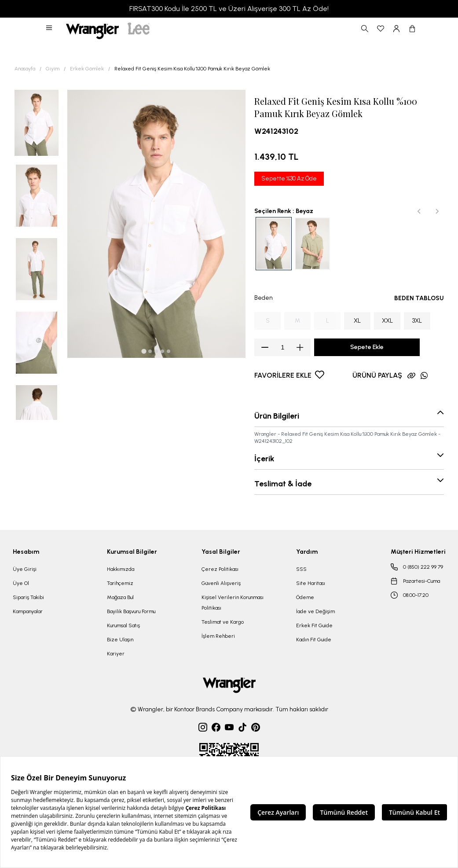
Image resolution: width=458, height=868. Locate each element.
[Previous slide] (419, 211)
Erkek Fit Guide (314, 625)
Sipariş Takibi (28, 597)
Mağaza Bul (120, 597)
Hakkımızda (121, 569)
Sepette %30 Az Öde (289, 178)
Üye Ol (21, 583)
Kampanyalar (28, 611)
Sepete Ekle (367, 347)
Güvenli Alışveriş (221, 583)
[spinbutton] (282, 347)
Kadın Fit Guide (314, 640)
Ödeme (305, 597)
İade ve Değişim (315, 611)
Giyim (53, 69)
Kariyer (116, 654)
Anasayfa (25, 69)
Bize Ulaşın (120, 640)
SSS (301, 569)
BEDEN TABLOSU (419, 298)
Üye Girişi (25, 569)
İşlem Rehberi (218, 636)
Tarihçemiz (120, 583)
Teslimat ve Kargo (223, 622)
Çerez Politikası (220, 569)
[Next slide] (437, 211)
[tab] (144, 351)
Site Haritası (311, 583)
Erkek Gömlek (87, 69)
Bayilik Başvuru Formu (131, 611)
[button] (50, 29)
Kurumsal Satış (123, 625)
